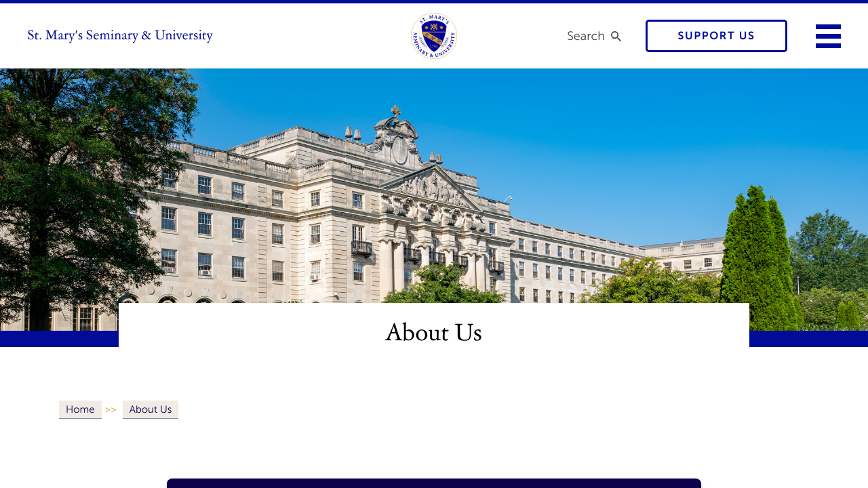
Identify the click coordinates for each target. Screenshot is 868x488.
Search (586, 36)
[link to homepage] (434, 36)
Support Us (717, 36)
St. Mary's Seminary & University (120, 36)
